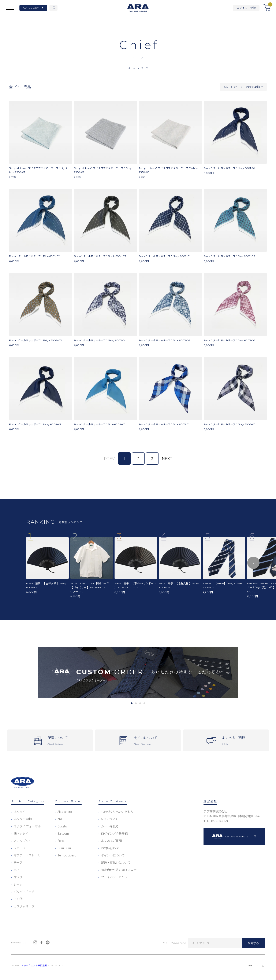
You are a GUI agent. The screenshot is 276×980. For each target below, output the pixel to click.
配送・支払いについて (116, 862)
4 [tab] (144, 703)
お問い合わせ (110, 848)
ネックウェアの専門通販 (34, 966)
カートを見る (110, 826)
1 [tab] (132, 703)
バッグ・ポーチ (24, 892)
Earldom (63, 833)
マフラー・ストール (27, 855)
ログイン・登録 (246, 8)
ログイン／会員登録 (114, 833)
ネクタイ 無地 (23, 819)
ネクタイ (20, 812)
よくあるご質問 (111, 841)
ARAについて (110, 819)
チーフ (145, 68)
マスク (18, 877)
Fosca (61, 841)
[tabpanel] (138, 673)
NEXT (167, 459)
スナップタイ (23, 841)
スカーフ (20, 848)
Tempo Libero (67, 855)
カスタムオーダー (26, 906)
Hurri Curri (64, 848)
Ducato (62, 826)
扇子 (17, 870)
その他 (18, 899)
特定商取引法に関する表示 (119, 870)
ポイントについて (113, 855)
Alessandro (65, 812)
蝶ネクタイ (21, 833)
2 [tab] (136, 703)
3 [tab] (140, 703)
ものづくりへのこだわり (117, 812)
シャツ (18, 884)
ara (60, 819)
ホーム (132, 68)
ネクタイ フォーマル (27, 826)
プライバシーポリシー (116, 877)
